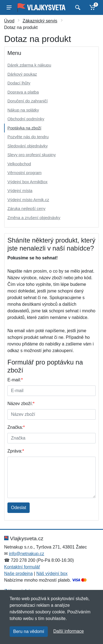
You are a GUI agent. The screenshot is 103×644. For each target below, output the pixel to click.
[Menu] (9, 7)
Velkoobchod (19, 164)
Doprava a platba (23, 92)
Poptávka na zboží (24, 128)
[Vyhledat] (77, 7)
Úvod (9, 21)
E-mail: (15, 380)
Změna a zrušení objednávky (34, 218)
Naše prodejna (18, 574)
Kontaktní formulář (22, 567)
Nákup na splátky (23, 110)
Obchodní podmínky (26, 119)
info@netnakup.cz (26, 554)
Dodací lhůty (19, 83)
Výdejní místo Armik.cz (28, 200)
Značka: (16, 427)
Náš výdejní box (52, 574)
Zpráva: (16, 451)
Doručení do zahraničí (28, 101)
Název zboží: (21, 404)
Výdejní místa (20, 191)
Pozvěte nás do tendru (28, 137)
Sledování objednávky (28, 146)
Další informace (69, 631)
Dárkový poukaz (22, 74)
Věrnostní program (24, 173)
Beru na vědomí (29, 631)
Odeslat (19, 508)
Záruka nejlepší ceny (26, 208)
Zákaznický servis (40, 21)
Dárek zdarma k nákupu (29, 65)
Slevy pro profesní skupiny (32, 155)
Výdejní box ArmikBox (27, 182)
